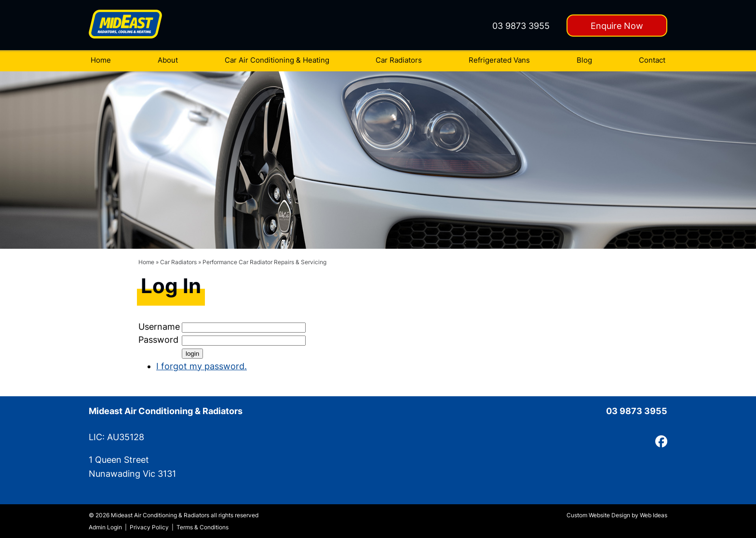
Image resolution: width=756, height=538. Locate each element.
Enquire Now (617, 26)
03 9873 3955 (521, 26)
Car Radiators (399, 60)
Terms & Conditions (202, 527)
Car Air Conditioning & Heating (277, 60)
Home (101, 60)
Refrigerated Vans (499, 60)
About (168, 60)
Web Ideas (654, 515)
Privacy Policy (149, 527)
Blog (584, 60)
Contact (652, 60)
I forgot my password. (202, 366)
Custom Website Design (598, 515)
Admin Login (105, 527)
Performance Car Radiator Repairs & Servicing (264, 262)
